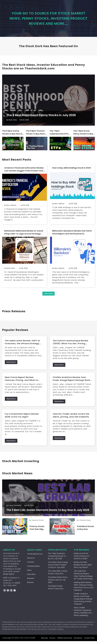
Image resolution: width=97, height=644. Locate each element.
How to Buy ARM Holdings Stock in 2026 (72, 170)
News (29, 573)
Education (31, 577)
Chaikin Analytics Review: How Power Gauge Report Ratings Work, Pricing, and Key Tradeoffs (72, 381)
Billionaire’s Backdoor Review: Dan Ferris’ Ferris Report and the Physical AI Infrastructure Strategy (72, 234)
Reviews (30, 585)
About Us (31, 561)
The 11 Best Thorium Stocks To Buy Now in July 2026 (36, 135)
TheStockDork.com (35, 557)
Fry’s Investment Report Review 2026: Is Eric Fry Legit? (22, 417)
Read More (11, 364)
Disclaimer (78, 641)
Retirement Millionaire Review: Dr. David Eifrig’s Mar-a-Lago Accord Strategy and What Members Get (24, 234)
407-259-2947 (10, 588)
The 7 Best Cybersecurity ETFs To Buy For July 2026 (60, 135)
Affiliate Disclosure (65, 641)
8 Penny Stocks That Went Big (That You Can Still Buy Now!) (37, 531)
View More (48, 296)
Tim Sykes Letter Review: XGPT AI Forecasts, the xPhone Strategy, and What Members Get (22, 344)
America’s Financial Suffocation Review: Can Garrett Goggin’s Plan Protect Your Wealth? (24, 172)
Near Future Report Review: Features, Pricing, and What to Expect (21, 381)
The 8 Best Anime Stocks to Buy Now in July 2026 (12, 135)
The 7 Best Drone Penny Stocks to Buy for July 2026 (83, 135)
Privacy (52, 641)
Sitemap (44, 641)
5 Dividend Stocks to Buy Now (86, 531)
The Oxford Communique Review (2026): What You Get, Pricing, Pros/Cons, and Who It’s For (71, 344)
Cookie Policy (89, 641)
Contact (31, 565)
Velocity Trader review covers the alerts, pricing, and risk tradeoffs (71, 417)
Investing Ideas (33, 569)
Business (31, 581)
